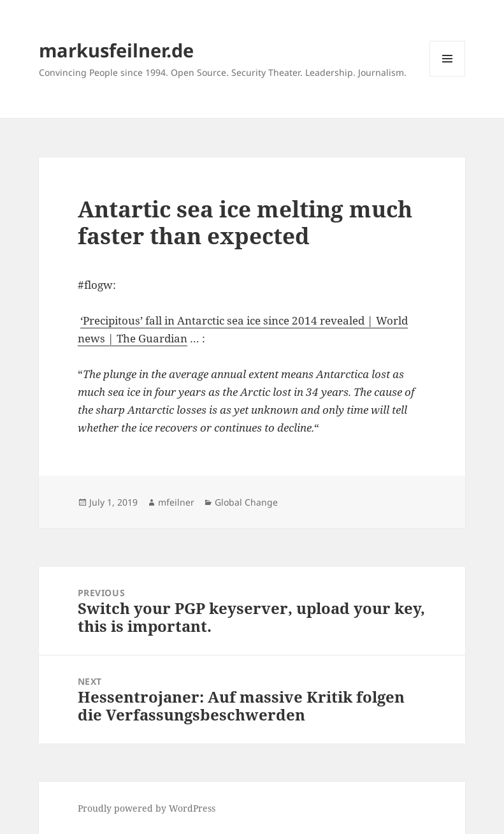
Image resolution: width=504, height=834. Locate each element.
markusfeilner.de (116, 50)
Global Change (246, 502)
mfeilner (176, 502)
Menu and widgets (448, 76)
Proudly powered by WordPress (147, 808)
